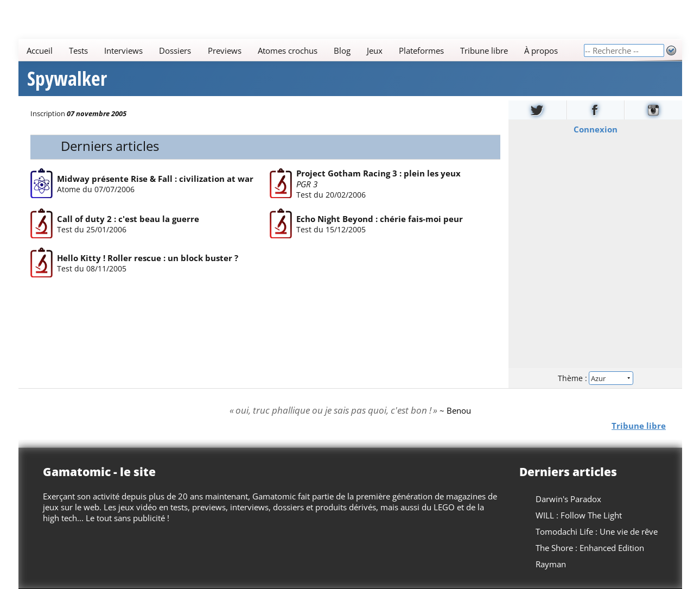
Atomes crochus (287, 50)
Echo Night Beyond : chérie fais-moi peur (380, 219)
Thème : (595, 378)
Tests (78, 50)
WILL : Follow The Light (579, 515)
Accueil (40, 50)
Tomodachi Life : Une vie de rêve (597, 531)
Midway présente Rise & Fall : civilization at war (155, 179)
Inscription (48, 113)
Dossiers (175, 50)
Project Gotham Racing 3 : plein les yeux (378, 173)
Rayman (551, 564)
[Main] (301, 50)
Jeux (374, 50)
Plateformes (421, 50)
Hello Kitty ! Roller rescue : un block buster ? (148, 258)
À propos (541, 50)
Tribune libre (484, 50)
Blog (342, 50)
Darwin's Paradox (568, 499)
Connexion (595, 129)
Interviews (123, 50)
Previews (224, 50)
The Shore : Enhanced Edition (590, 548)
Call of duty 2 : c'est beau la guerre (128, 219)
